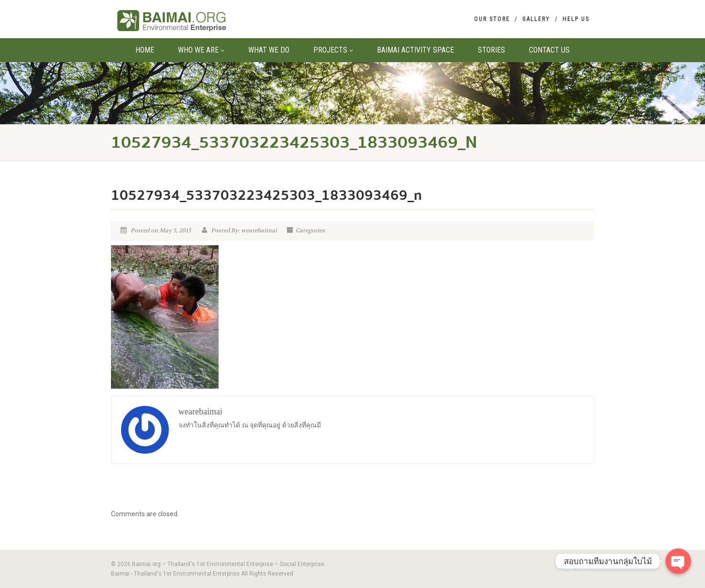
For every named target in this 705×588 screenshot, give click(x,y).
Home (145, 50)
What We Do (269, 50)
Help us (576, 19)
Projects (333, 50)
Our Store (492, 19)
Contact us (549, 50)
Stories (491, 50)
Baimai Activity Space (415, 50)
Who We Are (201, 50)
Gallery (536, 19)
